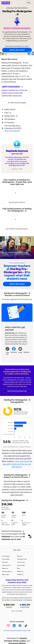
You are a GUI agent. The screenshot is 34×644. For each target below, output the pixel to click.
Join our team (21, 573)
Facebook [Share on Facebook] (14, 350)
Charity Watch (6, 611)
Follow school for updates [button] (17, 103)
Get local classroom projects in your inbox (17, 641)
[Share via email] (20, 352)
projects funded (25, 616)
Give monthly (6, 570)
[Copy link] (7, 351)
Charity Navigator (17, 611)
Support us (5, 579)
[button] (7, 351)
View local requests (12, 131)
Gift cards (5, 573)
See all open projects (17, 202)
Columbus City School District (17, 8)
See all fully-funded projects (17, 229)
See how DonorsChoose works (17, 391)
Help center (17, 561)
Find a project (6, 567)
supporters (9, 616)
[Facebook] (20, 637)
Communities (21, 576)
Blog (18, 579)
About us (20, 567)
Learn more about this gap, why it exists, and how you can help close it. (18, 464)
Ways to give (6, 585)
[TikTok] (26, 637)
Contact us (20, 585)
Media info (20, 582)
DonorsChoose (6, 3)
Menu (29, 3)
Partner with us (6, 576)
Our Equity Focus (22, 570)
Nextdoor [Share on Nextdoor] (27, 350)
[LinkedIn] (14, 637)
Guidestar (29, 611)
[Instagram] (8, 637)
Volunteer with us (7, 582)
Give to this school (17, 50)
